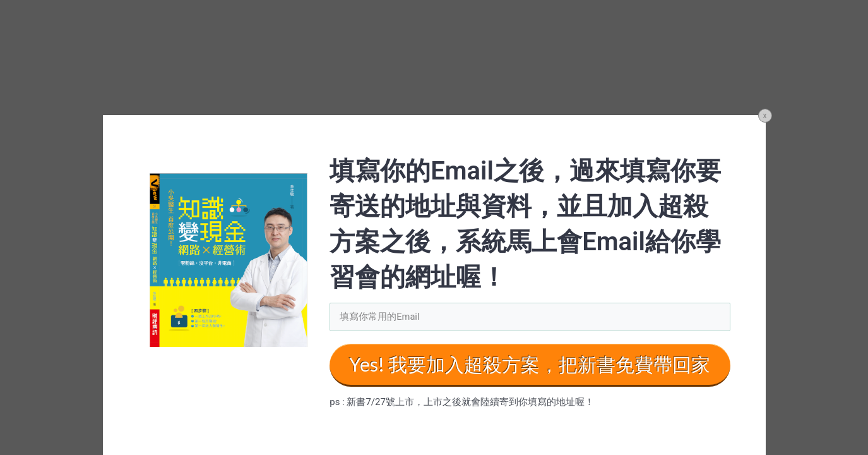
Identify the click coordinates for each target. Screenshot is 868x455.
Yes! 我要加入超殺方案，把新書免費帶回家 (530, 365)
